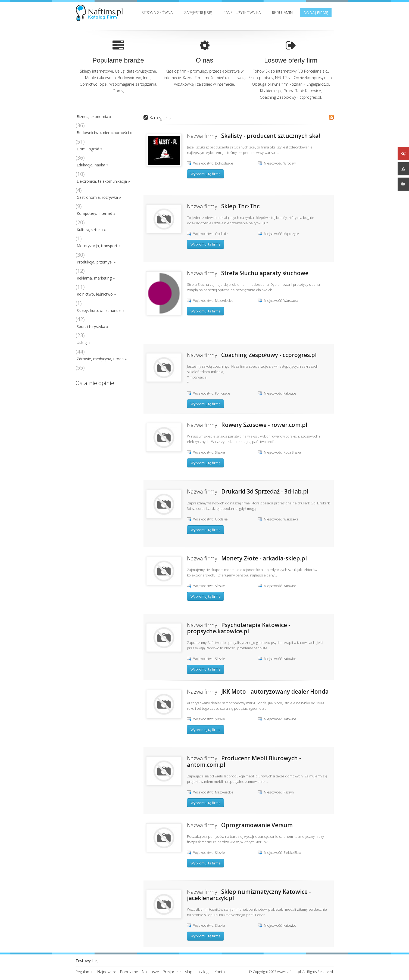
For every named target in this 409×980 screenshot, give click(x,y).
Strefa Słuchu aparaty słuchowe (265, 273)
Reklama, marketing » (96, 278)
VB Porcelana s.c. (313, 71)
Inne (147, 78)
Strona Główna (157, 13)
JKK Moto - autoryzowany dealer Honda (275, 691)
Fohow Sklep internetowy (275, 71)
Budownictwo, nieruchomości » (104, 133)
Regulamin (282, 13)
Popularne (129, 972)
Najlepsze (150, 972)
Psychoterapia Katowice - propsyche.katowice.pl (239, 628)
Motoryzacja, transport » (99, 246)
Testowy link (87, 961)
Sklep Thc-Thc (240, 206)
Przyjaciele (172, 972)
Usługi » (84, 342)
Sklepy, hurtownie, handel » (101, 310)
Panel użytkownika (242, 13)
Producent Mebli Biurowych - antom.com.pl (244, 761)
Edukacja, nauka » (92, 165)
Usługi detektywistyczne (135, 71)
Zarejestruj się (198, 13)
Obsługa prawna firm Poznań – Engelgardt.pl (291, 84)
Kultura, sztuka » (91, 230)
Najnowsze (107, 972)
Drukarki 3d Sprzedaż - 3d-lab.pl (265, 491)
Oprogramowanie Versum (257, 825)
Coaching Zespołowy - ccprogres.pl (290, 97)
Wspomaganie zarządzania (133, 84)
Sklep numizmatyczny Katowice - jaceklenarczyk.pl (249, 895)
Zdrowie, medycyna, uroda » (102, 359)
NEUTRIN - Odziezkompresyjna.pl (304, 78)
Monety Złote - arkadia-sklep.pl (264, 558)
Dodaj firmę (316, 13)
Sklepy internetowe (96, 71)
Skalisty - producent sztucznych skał (271, 136)
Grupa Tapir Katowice (302, 91)
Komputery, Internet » (96, 213)
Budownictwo (129, 78)
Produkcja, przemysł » (96, 262)
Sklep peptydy (261, 78)
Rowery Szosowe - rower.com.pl (264, 425)
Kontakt (221, 972)
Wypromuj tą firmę (205, 174)
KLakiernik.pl (271, 91)
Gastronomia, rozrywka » (99, 197)
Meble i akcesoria (100, 78)
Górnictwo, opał (93, 84)
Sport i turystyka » (92, 326)
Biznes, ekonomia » (94, 117)
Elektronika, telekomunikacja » (103, 181)
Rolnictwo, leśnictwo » (96, 294)
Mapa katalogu (198, 972)
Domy (118, 91)
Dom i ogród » (89, 149)
